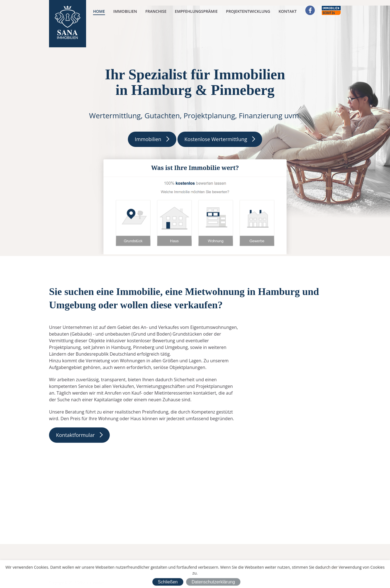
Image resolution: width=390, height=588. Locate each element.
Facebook (310, 10)
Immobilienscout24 (331, 10)
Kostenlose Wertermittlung (216, 139)
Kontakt (288, 11)
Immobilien (125, 11)
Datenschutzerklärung (213, 583)
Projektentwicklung (248, 11)
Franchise (156, 11)
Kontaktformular (75, 435)
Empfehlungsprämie (196, 11)
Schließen (168, 583)
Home (99, 11)
